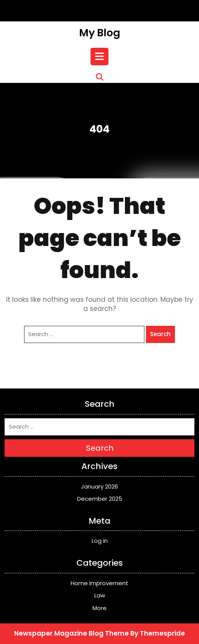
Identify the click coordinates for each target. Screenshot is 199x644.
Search (160, 334)
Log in (100, 541)
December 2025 (100, 499)
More (99, 608)
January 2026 (99, 486)
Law (100, 595)
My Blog (100, 33)
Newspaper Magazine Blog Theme (71, 633)
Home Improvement (99, 583)
